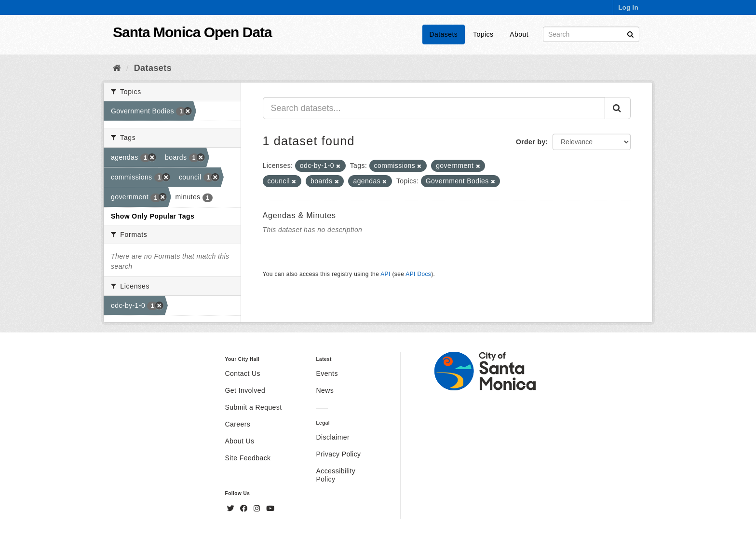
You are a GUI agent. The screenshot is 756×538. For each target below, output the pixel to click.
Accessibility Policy (336, 475)
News (325, 390)
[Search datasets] (591, 34)
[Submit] (630, 34)
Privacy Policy (338, 454)
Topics (483, 34)
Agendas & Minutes (299, 215)
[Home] (117, 68)
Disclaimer (333, 437)
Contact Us (243, 373)
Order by (531, 142)
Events (327, 373)
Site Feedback (248, 458)
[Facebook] (245, 509)
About (519, 34)
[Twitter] (232, 509)
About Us (240, 441)
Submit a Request (254, 407)
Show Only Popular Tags (153, 216)
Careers (238, 424)
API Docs (418, 274)
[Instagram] (258, 509)
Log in (628, 7)
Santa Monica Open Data (192, 32)
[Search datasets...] (434, 108)
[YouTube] (270, 509)
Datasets (444, 34)
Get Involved (245, 390)
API (385, 274)
